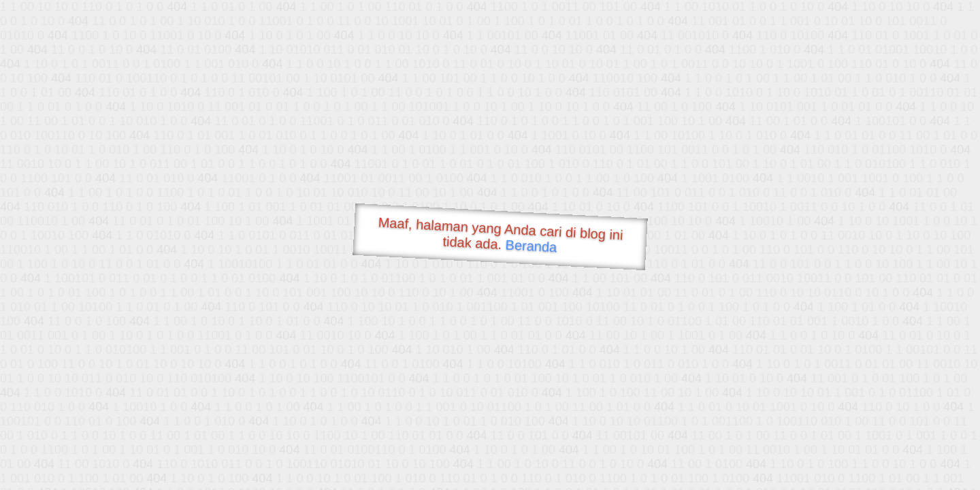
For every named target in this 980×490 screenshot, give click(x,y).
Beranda (531, 246)
